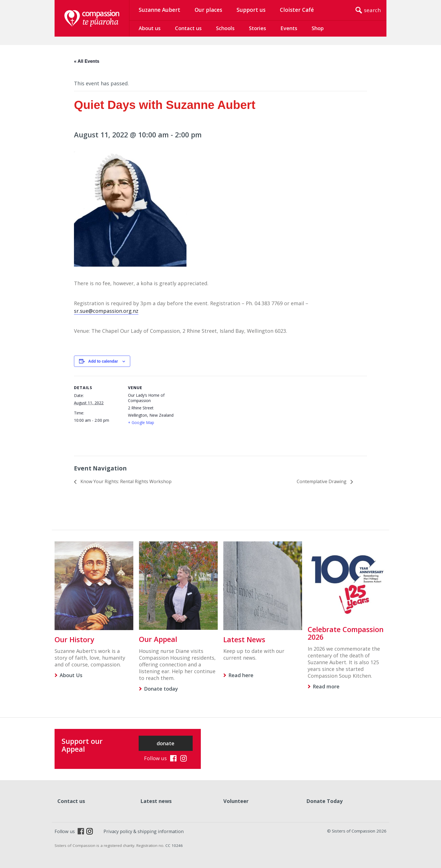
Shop (318, 28)
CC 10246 (174, 845)
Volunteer (236, 801)
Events (289, 28)
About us (150, 28)
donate (166, 743)
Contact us (188, 28)
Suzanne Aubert (159, 10)
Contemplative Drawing (322, 481)
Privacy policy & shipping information (144, 831)
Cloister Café (297, 10)
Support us (251, 10)
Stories (257, 28)
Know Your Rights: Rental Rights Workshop (125, 481)
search (372, 10)
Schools (225, 28)
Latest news (156, 801)
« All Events (87, 61)
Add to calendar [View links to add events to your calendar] (103, 361)
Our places (208, 10)
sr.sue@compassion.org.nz (106, 311)
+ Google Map (141, 422)
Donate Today (324, 801)
